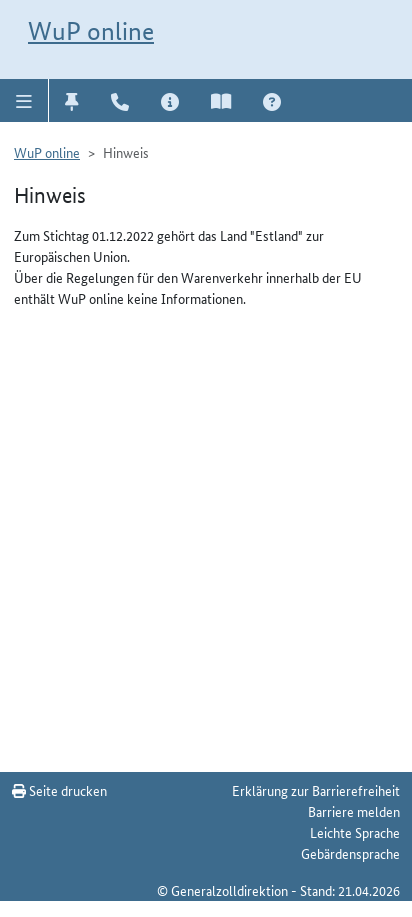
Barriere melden (354, 811)
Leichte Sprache (355, 832)
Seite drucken (59, 790)
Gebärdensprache (350, 853)
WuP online (91, 31)
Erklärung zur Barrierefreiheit (316, 790)
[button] (24, 100)
